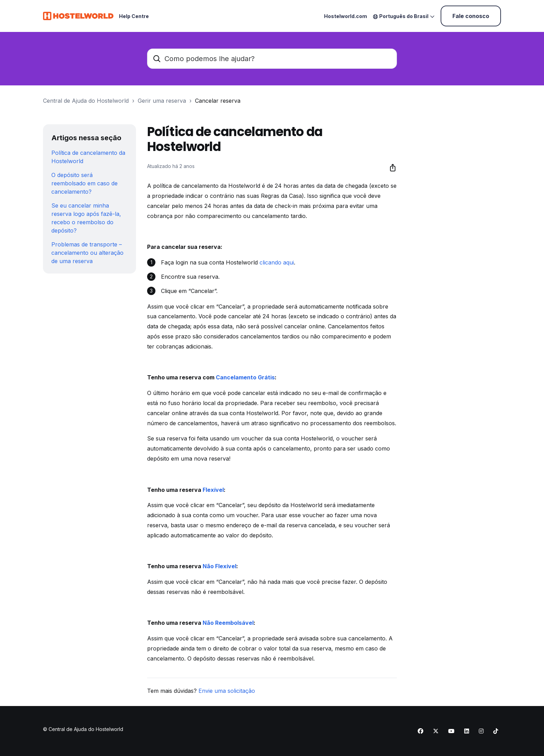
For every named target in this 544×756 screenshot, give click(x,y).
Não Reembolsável (228, 623)
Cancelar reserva (218, 101)
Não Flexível (219, 566)
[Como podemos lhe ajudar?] (272, 59)
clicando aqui (277, 262)
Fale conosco (471, 16)
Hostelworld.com (346, 16)
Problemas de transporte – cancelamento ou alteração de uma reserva (87, 253)
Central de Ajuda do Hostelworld (86, 101)
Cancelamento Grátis (245, 377)
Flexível (213, 490)
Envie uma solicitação (227, 691)
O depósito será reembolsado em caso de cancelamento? (84, 183)
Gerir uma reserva (162, 101)
